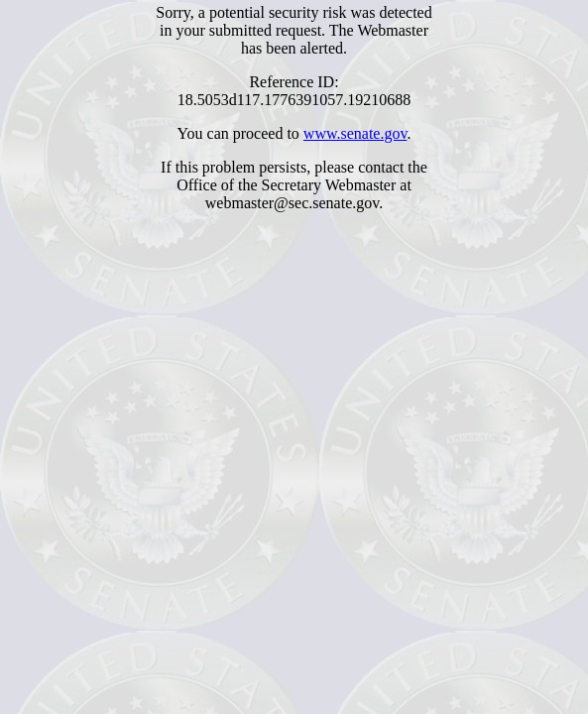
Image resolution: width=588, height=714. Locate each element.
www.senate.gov (355, 133)
